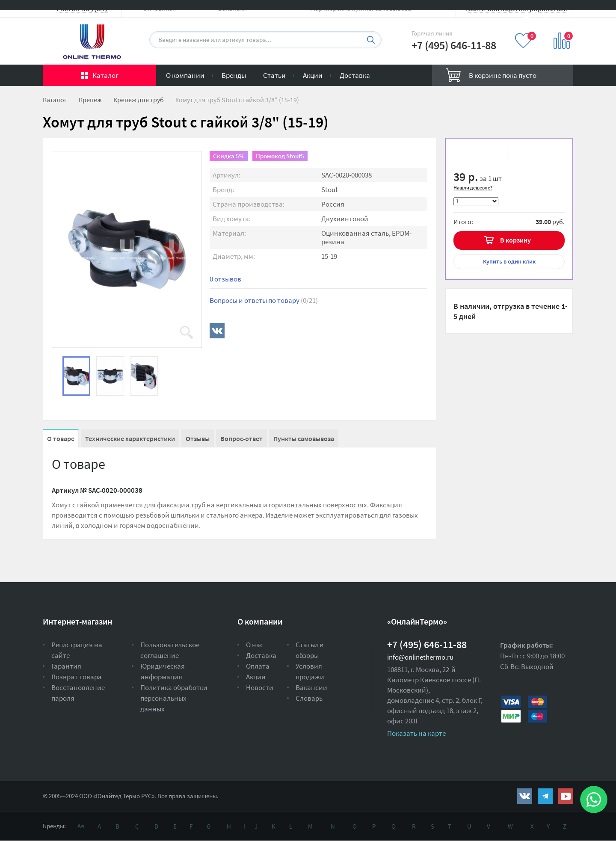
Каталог (105, 75)
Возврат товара (77, 677)
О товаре (61, 438)
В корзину (515, 240)
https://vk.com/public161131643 (525, 796)
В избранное (471, 155)
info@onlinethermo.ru (420, 657)
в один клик (509, 261)
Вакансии (311, 687)
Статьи (274, 75)
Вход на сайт (553, 14)
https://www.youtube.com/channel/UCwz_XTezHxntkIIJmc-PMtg (566, 796)
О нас (255, 645)
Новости (260, 687)
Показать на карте (416, 733)
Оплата (258, 666)
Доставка (355, 75)
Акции (313, 75)
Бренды (234, 75)
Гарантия (66, 666)
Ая (81, 826)
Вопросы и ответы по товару (264, 300)
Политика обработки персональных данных (174, 698)
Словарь (309, 698)
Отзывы (198, 438)
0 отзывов (225, 279)
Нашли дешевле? (473, 188)
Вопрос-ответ (241, 438)
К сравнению (527, 155)
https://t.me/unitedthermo (545, 796)
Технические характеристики (130, 438)
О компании (185, 75)
